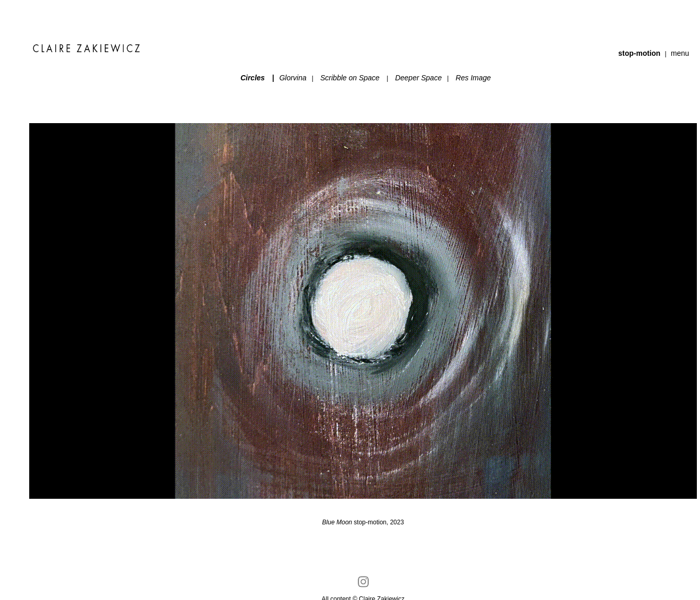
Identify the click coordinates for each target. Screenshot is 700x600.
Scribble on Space (350, 78)
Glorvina (295, 78)
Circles (253, 78)
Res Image (473, 78)
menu (680, 53)
